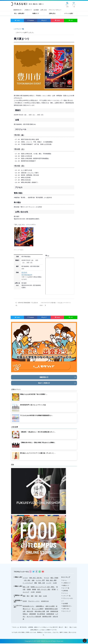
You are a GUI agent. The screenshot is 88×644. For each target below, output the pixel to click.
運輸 (36, 583)
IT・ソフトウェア (28, 583)
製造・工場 (26, 587)
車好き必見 (30, 612)
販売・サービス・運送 (44, 590)
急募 (48, 612)
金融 (33, 581)
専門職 (54, 590)
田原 (36, 597)
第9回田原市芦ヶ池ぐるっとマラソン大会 (33, 405)
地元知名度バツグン (29, 607)
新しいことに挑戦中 (38, 609)
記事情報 (65, 591)
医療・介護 (42, 583)
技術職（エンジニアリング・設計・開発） (43, 587)
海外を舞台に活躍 (40, 612)
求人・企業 (67, 6)
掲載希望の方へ (18, 10)
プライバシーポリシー (55, 10)
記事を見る (52, 13)
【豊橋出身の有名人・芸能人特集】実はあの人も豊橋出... (38, 443)
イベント (65, 594)
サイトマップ (66, 612)
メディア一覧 (66, 596)
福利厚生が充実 (47, 617)
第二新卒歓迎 (41, 615)
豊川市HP (24, 273)
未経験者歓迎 (50, 615)
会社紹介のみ (45, 602)
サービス (47, 578)
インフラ (49, 583)
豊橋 (24, 597)
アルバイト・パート (34, 602)
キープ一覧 (74, 6)
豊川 (28, 597)
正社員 (25, 602)
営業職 (29, 590)
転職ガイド (36, 13)
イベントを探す (69, 13)
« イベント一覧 (19, 29)
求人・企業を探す (19, 13)
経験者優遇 (33, 615)
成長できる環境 (50, 607)
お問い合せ (44, 10)
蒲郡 (32, 597)
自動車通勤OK (40, 607)
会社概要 (36, 10)
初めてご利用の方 (44, 384)
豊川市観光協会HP (27, 275)
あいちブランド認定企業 (34, 617)
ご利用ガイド (28, 10)
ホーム (64, 581)
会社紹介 (39, 593)
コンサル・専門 (40, 581)
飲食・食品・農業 (51, 581)
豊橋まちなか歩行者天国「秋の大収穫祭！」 (34, 395)
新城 (40, 597)
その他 (55, 583)
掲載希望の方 (44, 378)
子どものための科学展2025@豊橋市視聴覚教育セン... (37, 416)
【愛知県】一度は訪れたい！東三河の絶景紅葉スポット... (38, 432)
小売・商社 (27, 581)
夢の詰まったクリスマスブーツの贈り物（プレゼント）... (38, 454)
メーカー (25, 578)
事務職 (34, 590)
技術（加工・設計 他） (36, 578)
